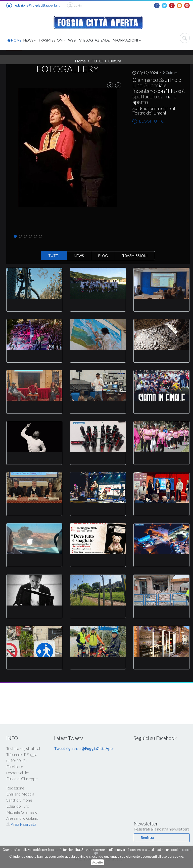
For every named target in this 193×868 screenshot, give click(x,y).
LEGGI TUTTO (148, 121)
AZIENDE (102, 40)
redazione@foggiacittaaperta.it (33, 6)
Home (80, 61)
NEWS (30, 41)
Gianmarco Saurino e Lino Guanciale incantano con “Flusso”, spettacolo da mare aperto (159, 91)
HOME (14, 40)
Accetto (98, 862)
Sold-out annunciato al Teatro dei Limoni (154, 110)
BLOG (88, 40)
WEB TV (75, 40)
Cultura (115, 61)
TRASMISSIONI (52, 41)
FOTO (97, 61)
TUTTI (54, 256)
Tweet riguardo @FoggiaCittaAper (84, 748)
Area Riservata (21, 824)
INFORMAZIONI (126, 41)
